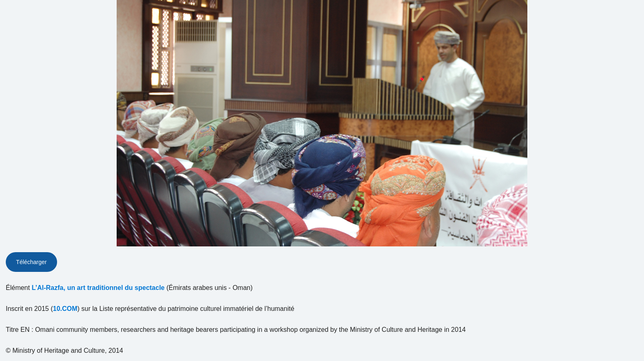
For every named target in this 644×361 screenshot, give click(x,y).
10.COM (65, 309)
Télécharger (31, 262)
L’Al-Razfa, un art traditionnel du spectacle (98, 288)
